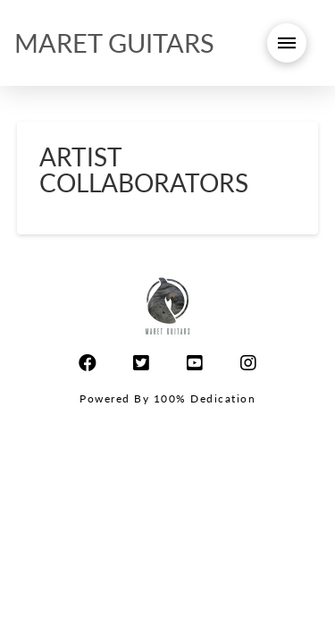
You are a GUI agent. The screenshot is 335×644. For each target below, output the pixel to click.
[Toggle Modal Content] (287, 43)
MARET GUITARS (114, 42)
